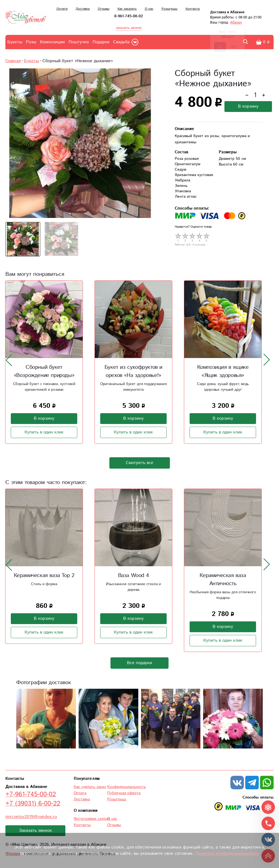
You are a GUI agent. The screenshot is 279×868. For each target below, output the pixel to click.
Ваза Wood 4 (134, 576)
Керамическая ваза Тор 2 (44, 576)
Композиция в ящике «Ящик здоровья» (223, 371)
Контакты (193, 9)
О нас (149, 9)
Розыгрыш (169, 9)
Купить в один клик (44, 432)
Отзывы (104, 9)
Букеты (15, 42)
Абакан (236, 23)
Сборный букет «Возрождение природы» (44, 371)
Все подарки (139, 663)
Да (220, 47)
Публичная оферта (124, 793)
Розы (31, 42)
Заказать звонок (35, 831)
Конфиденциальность (127, 787)
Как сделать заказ (90, 787)
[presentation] (9, 360)
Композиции (52, 42)
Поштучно (79, 42)
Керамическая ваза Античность (223, 580)
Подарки (101, 42)
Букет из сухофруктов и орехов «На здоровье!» (133, 371)
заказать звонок (129, 28)
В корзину (248, 106)
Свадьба (121, 42)
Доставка (83, 9)
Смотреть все (140, 463)
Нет (234, 47)
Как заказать (127, 9)
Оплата (62, 9)
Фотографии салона (92, 819)
